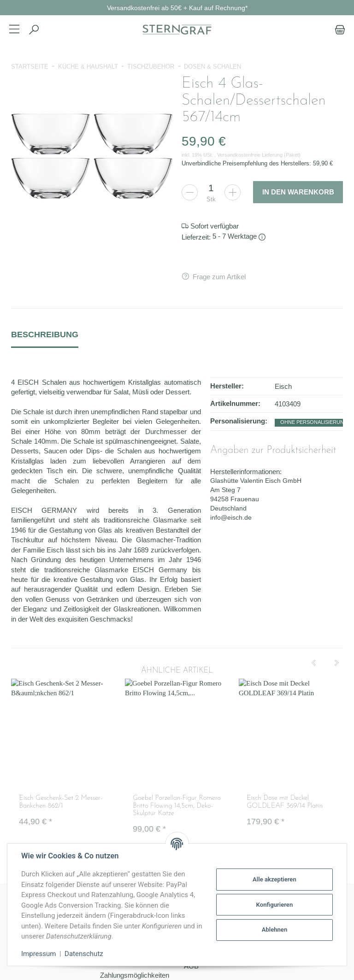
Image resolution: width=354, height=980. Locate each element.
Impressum (38, 954)
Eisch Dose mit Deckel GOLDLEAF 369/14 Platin (285, 802)
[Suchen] (34, 30)
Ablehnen (275, 930)
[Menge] (211, 188)
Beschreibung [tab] (45, 334)
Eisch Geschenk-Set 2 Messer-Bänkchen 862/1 (61, 802)
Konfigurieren (275, 905)
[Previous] (313, 663)
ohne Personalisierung (314, 422)
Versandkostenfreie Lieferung (250, 155)
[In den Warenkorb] (298, 192)
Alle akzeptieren (274, 879)
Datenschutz (84, 954)
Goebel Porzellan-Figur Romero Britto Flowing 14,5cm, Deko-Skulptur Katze (177, 806)
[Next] (336, 663)
